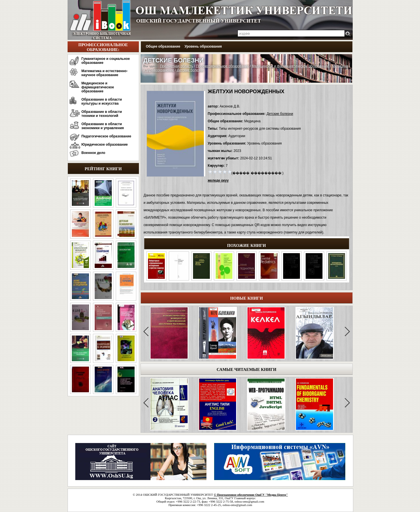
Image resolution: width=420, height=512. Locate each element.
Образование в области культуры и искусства (102, 101)
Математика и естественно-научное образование (105, 73)
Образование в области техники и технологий (102, 114)
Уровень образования (203, 46)
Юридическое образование (105, 145)
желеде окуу (218, 180)
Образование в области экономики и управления (103, 126)
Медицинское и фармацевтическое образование (98, 87)
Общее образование (163, 46)
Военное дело (94, 153)
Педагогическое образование (106, 136)
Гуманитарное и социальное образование (106, 61)
